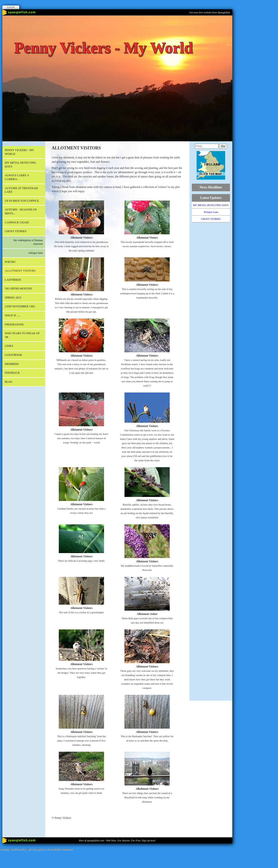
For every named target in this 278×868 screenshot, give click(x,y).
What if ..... (13, 315)
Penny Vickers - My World (19, 152)
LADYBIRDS (13, 280)
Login (11, 7)
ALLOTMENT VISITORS (20, 271)
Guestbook (13, 355)
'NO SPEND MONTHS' (19, 289)
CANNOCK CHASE (17, 222)
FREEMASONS (14, 324)
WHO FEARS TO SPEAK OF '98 (22, 335)
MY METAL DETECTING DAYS (20, 165)
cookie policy (19, 849)
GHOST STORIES (16, 231)
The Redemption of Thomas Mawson (28, 242)
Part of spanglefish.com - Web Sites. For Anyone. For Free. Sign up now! (117, 840)
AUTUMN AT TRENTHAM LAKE (21, 190)
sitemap (4, 849)
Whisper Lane (36, 253)
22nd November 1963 (20, 306)
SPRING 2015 (13, 298)
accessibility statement (60, 849)
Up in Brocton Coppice (22, 201)
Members (12, 364)
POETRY (10, 262)
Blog (9, 382)
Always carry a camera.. (17, 177)
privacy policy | (37, 849)
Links (9, 346)
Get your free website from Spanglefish (210, 12)
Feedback (12, 373)
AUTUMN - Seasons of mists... (21, 211)
